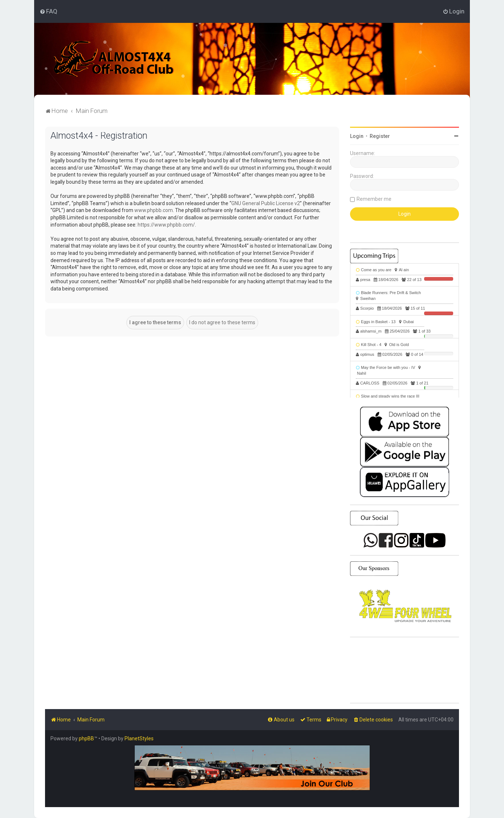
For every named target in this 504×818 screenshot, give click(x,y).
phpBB (86, 738)
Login (357, 136)
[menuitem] (48, 11)
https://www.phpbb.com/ (166, 225)
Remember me (374, 199)
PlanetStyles (139, 738)
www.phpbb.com (154, 210)
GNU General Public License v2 (266, 203)
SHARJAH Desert (405, 670)
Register (380, 136)
